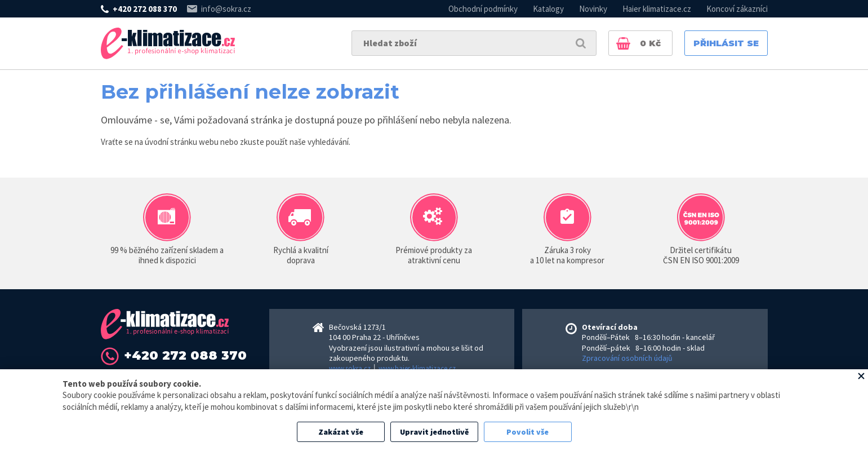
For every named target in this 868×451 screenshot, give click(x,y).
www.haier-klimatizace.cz (417, 368)
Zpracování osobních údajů (627, 358)
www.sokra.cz (350, 368)
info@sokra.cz (226, 9)
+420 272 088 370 (145, 9)
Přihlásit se (726, 43)
